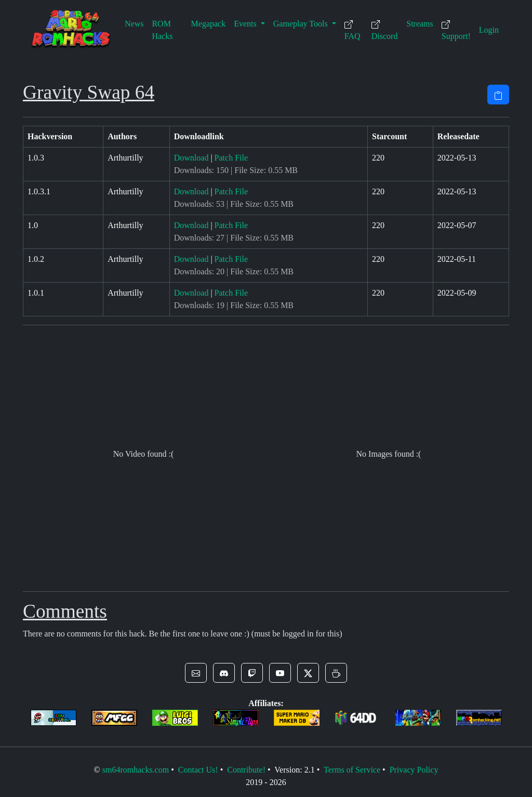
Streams (420, 24)
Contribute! (246, 770)
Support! (456, 30)
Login (489, 30)
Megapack (209, 24)
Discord (385, 30)
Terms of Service (352, 770)
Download (191, 158)
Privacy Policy (414, 770)
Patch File (231, 158)
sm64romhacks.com (136, 770)
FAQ (353, 30)
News (134, 24)
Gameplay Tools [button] (302, 24)
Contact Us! (198, 770)
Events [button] (246, 24)
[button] (196, 673)
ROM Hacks (162, 30)
